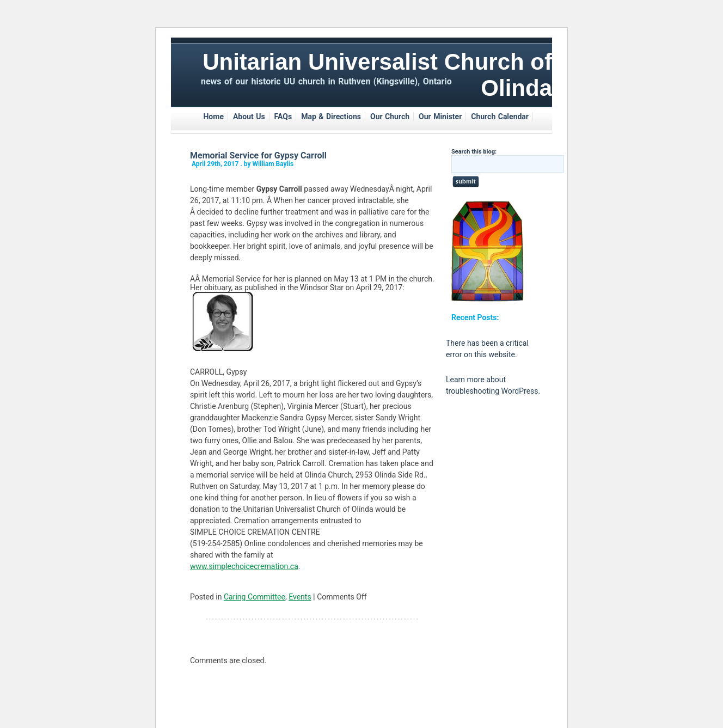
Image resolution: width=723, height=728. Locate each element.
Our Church (390, 117)
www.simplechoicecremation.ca (244, 566)
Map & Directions (331, 117)
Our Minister (440, 117)
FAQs (283, 117)
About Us (249, 117)
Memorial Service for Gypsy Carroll (258, 155)
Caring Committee (255, 597)
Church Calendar (500, 117)
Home (213, 117)
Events (300, 597)
